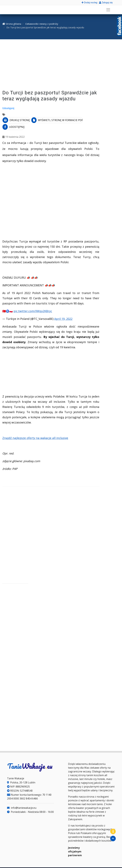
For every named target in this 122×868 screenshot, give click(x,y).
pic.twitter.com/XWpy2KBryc (33, 303)
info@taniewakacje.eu (22, 800)
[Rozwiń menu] (108, 10)
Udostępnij (8, 108)
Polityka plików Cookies (38, 864)
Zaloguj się (106, 3)
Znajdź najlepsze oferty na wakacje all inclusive (35, 430)
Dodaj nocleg (89, 3)
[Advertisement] (61, 65)
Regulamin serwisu (66, 864)
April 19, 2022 (63, 311)
